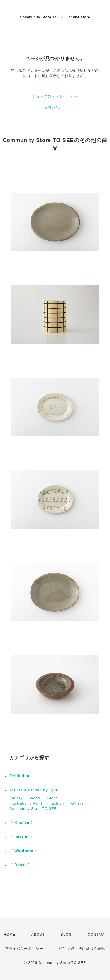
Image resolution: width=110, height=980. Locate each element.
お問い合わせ (55, 107)
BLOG (66, 935)
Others (77, 803)
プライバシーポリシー (24, 949)
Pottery (16, 798)
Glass (53, 798)
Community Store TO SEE (33, 809)
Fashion (57, 803)
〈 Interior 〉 (22, 837)
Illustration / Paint (26, 803)
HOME (9, 935)
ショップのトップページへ (55, 96)
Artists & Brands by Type (34, 790)
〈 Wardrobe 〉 (24, 851)
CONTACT (97, 935)
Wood (35, 798)
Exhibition (19, 776)
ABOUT (38, 935)
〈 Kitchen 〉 (22, 823)
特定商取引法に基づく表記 (82, 949)
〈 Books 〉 (21, 865)
